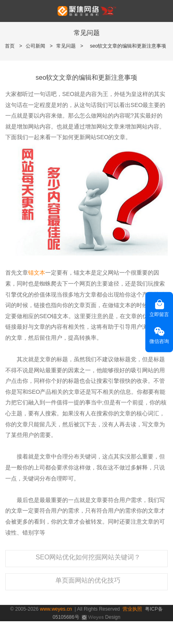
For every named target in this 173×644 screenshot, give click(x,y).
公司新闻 (35, 46)
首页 (10, 46)
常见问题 (66, 46)
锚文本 (37, 273)
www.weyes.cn (56, 609)
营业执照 (132, 609)
